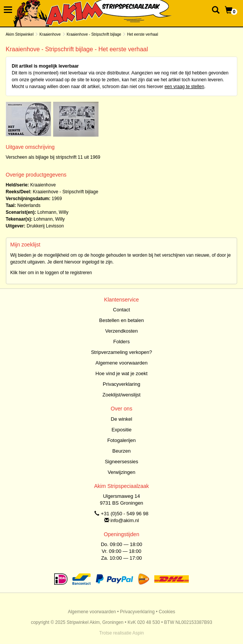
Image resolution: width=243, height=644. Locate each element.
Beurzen (121, 451)
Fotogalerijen (121, 440)
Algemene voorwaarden (121, 363)
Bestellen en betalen (122, 320)
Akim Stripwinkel (20, 34)
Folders (121, 342)
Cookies (167, 612)
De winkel (121, 419)
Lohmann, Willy (53, 212)
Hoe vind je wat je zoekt (121, 373)
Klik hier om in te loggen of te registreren (51, 273)
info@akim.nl (125, 520)
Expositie (121, 430)
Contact (121, 310)
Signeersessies (121, 462)
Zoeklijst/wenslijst (121, 395)
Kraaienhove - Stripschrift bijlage (94, 34)
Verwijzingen (121, 472)
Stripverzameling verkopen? (121, 352)
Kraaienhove (50, 34)
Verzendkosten (121, 331)
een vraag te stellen (184, 87)
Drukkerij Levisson (45, 226)
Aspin (138, 633)
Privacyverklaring (121, 384)
